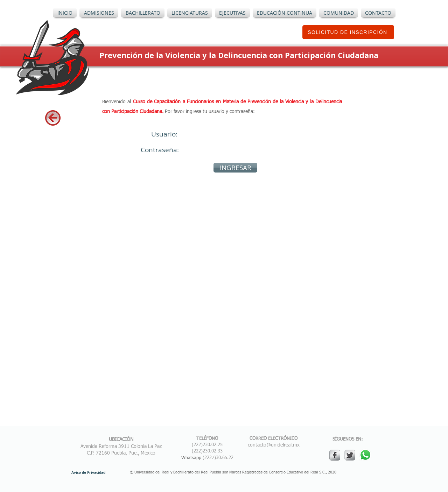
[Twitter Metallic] (350, 455)
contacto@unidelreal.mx (274, 445)
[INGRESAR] (235, 168)
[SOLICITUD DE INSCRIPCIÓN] (348, 32)
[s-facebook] (335, 455)
